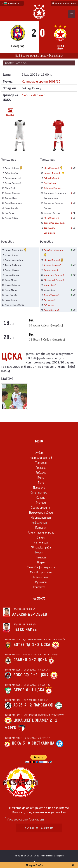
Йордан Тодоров (55, 173)
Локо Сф (21, 675)
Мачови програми (41, 572)
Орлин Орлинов (51, 310)
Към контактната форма (39, 828)
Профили (41, 468)
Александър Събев (30, 614)
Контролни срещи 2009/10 (41, 81)
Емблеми (41, 473)
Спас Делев (49, 300)
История (41, 528)
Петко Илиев (25, 630)
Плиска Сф (43, 705)
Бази (41, 483)
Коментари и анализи (41, 533)
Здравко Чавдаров (53, 253)
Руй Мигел (49, 305)
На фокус (39, 599)
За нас (41, 538)
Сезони (41, 498)
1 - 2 (36, 645)
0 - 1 (34, 675)
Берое (19, 690)
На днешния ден (41, 518)
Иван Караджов (53, 168)
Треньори (41, 463)
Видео (41, 562)
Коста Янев (50, 285)
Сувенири (41, 582)
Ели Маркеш (50, 183)
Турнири (41, 503)
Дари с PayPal (35, 865)
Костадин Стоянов (54, 275)
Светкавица (43, 743)
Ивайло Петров (54, 260)
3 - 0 (26, 743)
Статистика (39, 493)
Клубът (39, 453)
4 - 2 (28, 705)
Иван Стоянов (51, 218)
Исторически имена (64, 3)
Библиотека (41, 577)
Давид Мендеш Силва (55, 223)
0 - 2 (32, 660)
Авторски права (41, 548)
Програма (39, 488)
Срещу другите (41, 508)
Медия (39, 552)
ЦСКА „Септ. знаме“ (31, 720)
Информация (39, 523)
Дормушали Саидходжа (49, 230)
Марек (10, 728)
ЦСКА (46, 645)
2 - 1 (53, 720)
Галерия (10, 112)
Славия (20, 660)
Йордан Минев (51, 270)
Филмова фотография (41, 567)
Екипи (41, 478)
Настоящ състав (41, 458)
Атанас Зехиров (52, 265)
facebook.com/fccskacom (26, 819)
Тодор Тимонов (51, 295)
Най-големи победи (41, 513)
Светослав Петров (54, 280)
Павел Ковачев (51, 178)
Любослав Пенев (33, 95)
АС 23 (18, 705)
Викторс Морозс (52, 188)
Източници (41, 543)
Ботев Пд (22, 645)
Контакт (39, 587)
